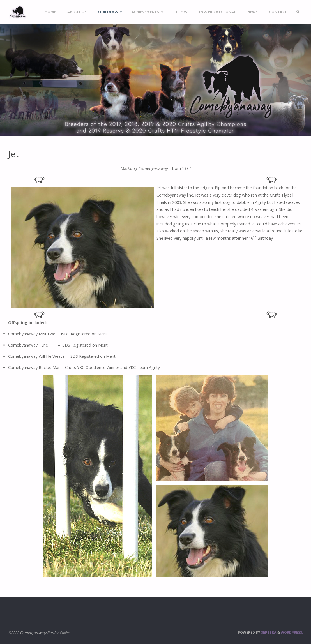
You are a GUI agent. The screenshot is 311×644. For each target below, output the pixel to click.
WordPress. (292, 632)
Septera (268, 632)
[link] (298, 12)
